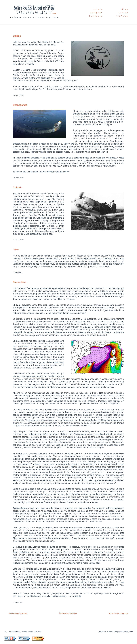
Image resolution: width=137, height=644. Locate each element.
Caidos (17, 36)
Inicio (98, 9)
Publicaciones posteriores (119, 613)
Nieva (16, 250)
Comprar (96, 13)
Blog (125, 9)
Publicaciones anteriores (18, 613)
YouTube (122, 16)
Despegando (20, 105)
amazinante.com (35, 632)
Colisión (18, 187)
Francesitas (20, 282)
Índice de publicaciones (68, 613)
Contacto (96, 16)
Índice (124, 13)
